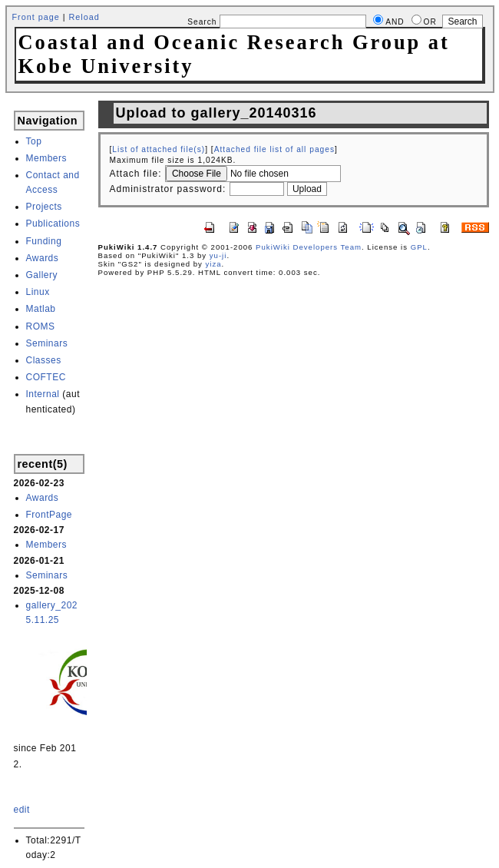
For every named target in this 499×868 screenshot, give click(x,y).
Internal (43, 394)
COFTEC (46, 377)
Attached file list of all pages (274, 149)
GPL (419, 247)
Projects (44, 207)
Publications (53, 224)
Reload (84, 17)
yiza (214, 264)
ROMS (41, 326)
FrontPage (50, 515)
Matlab (41, 309)
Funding (44, 241)
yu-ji (218, 255)
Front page (36, 17)
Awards (43, 258)
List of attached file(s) (159, 149)
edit (22, 810)
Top (34, 141)
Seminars (47, 343)
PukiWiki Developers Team (309, 247)
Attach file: (136, 174)
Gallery (42, 275)
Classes (44, 360)
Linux (38, 292)
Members (47, 158)
